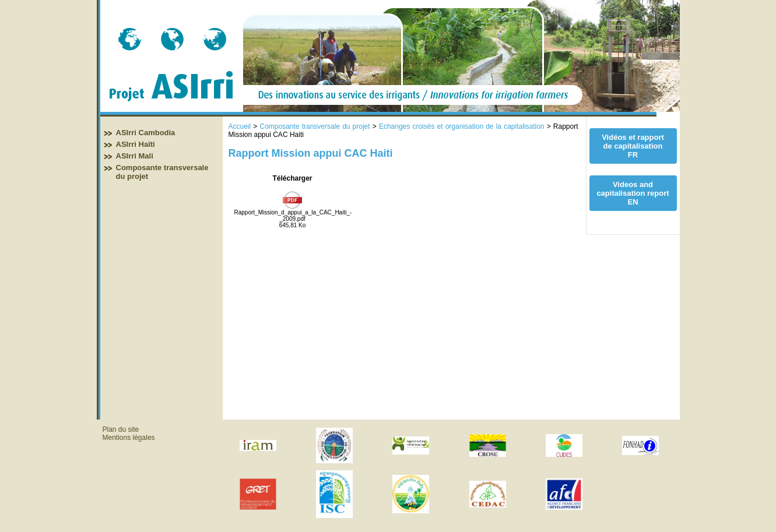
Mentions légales (129, 438)
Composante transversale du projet (315, 126)
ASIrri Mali (135, 156)
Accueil (240, 126)
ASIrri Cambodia (146, 133)
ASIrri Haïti (136, 144)
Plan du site (121, 429)
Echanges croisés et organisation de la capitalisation (462, 126)
